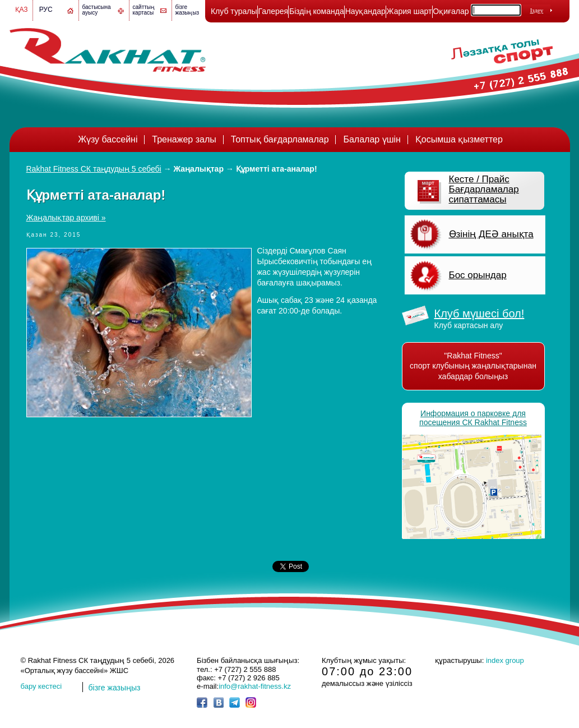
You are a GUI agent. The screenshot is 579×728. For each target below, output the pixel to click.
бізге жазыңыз (187, 10)
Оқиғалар (451, 11)
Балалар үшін (372, 139)
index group (505, 660)
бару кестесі (41, 686)
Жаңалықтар (199, 169)
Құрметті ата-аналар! (277, 169)
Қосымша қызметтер (459, 139)
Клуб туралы (234, 11)
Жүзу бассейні (108, 139)
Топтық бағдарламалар (280, 139)
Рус (46, 10)
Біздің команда (317, 11)
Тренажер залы (184, 139)
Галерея (273, 11)
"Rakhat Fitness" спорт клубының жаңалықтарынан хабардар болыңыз (473, 366)
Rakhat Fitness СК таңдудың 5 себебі (94, 169)
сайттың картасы (144, 10)
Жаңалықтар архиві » (66, 218)
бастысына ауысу (97, 10)
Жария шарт (409, 11)
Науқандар (365, 11)
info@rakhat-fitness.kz (255, 686)
